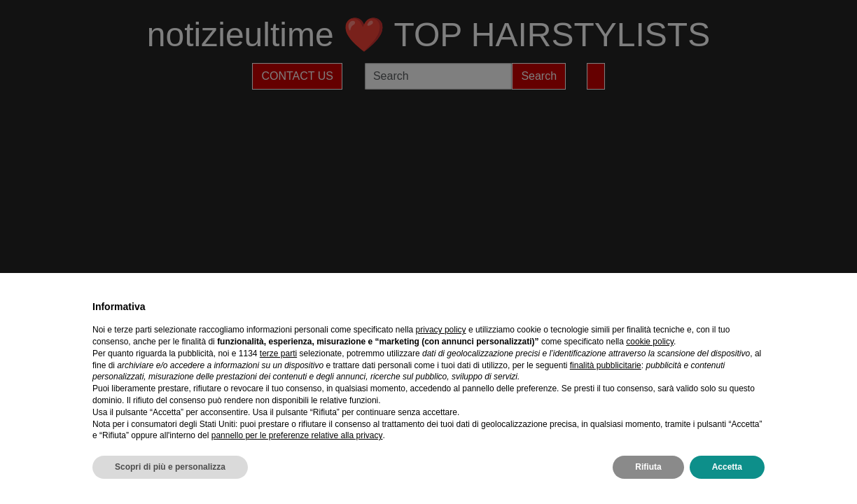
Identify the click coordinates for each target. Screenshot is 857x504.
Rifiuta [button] (648, 467)
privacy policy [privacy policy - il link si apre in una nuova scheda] (441, 330)
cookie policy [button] (650, 342)
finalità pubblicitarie (606, 365)
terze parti (278, 353)
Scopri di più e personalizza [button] (170, 467)
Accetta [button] (727, 467)
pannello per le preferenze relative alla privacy (297, 435)
